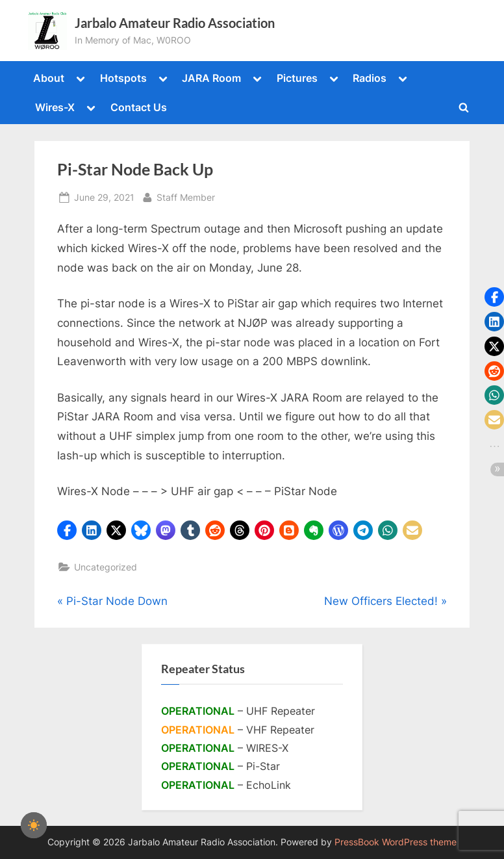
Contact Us (139, 107)
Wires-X (55, 107)
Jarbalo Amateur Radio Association (175, 23)
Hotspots (123, 78)
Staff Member (186, 196)
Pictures (297, 78)
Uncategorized (106, 567)
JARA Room (211, 78)
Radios (370, 78)
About (49, 78)
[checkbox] (34, 825)
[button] (67, 530)
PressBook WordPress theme (396, 842)
